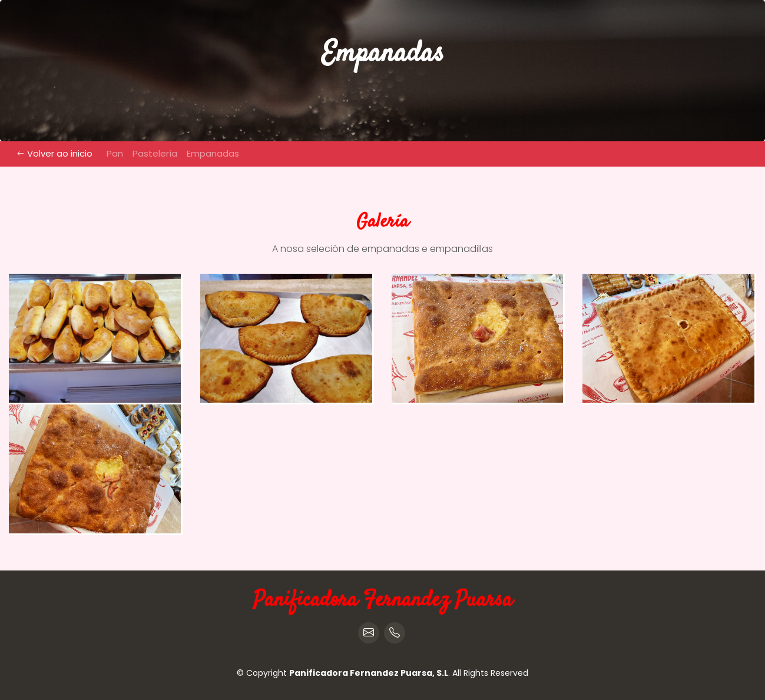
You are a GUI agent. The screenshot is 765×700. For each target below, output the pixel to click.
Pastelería (155, 153)
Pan (115, 153)
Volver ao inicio (55, 153)
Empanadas (213, 153)
